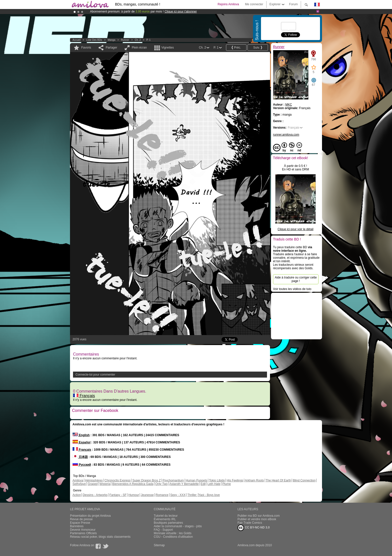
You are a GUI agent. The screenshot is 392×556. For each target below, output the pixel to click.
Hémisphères (94, 480)
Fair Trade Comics (250, 523)
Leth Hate (214, 484)
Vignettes (167, 48)
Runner (125, 40)
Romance (162, 495)
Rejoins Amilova (228, 4)
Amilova (78, 480)
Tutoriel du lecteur (166, 516)
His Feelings (235, 480)
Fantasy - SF (118, 495)
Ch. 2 (138, 40)
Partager (111, 48)
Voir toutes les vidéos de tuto (292, 289)
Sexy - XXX (178, 495)
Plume (226, 484)
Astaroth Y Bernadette (184, 484)
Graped (93, 484)
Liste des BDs (94, 40)
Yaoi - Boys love (209, 495)
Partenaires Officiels (83, 533)
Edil (203, 484)
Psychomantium (173, 480)
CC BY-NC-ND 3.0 (254, 528)
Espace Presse (80, 523)
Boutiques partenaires (168, 523)
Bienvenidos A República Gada (133, 484)
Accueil (76, 40)
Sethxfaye (79, 484)
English (81, 435)
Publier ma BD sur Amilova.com (259, 516)
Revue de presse (81, 519)
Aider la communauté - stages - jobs (178, 526)
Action (77, 495)
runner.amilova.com (286, 135)
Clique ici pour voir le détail (295, 229)
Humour (134, 495)
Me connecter (254, 4)
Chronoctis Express (117, 480)
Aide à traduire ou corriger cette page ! (296, 279)
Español (81, 442)
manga (112, 40)
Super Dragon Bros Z (146, 480)
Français (84, 396)
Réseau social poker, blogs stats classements (100, 537)
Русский (82, 465)
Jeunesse (147, 495)
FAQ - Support (163, 530)
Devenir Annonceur (83, 530)
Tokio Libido (217, 480)
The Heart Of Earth (278, 480)
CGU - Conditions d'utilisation (173, 537)
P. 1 (148, 40)
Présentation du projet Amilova (90, 516)
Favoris (86, 48)
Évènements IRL (165, 519)
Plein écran (139, 48)
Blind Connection (304, 480)
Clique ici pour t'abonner (181, 12)
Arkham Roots (254, 480)
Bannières (77, 526)
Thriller (192, 495)
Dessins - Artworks (95, 495)
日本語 (80, 457)
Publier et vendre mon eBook (257, 519)
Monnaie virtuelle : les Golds (173, 533)
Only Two (161, 484)
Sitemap (159, 545)
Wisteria (105, 484)
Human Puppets (196, 480)
